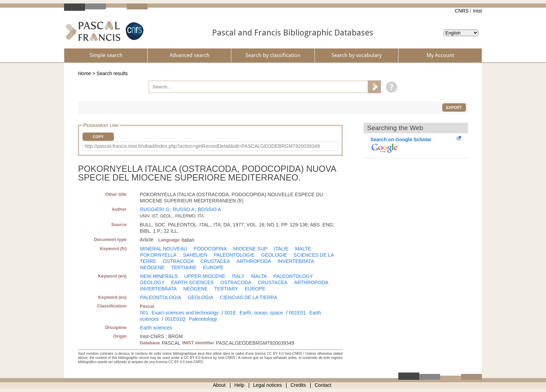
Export (454, 107)
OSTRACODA (178, 261)
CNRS (462, 11)
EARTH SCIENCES (192, 282)
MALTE (303, 249)
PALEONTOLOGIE (234, 255)
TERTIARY (226, 289)
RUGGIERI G (155, 209)
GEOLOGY (152, 282)
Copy (98, 137)
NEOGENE (152, 267)
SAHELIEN (195, 255)
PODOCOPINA (210, 249)
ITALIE (281, 249)
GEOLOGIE (274, 255)
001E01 (297, 313)
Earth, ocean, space (261, 313)
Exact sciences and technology (185, 313)
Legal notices (268, 385)
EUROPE (213, 267)
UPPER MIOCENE (205, 276)
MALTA (259, 276)
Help (239, 385)
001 (144, 313)
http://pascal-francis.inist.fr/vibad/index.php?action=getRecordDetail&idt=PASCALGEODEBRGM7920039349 (202, 146)
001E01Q (175, 319)
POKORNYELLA (158, 255)
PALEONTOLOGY (293, 276)
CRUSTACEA (215, 261)
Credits (298, 385)
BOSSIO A (209, 209)
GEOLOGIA (201, 297)
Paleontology (203, 319)
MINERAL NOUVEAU (163, 249)
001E (230, 313)
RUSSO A (184, 209)
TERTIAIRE (184, 267)
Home (84, 73)
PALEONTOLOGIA (161, 297)
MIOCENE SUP (250, 249)
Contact (323, 385)
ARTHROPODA (254, 261)
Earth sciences (156, 328)
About (219, 385)
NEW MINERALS (159, 276)
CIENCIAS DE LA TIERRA (249, 297)
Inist (477, 11)
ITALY (238, 276)
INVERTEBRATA (296, 261)
